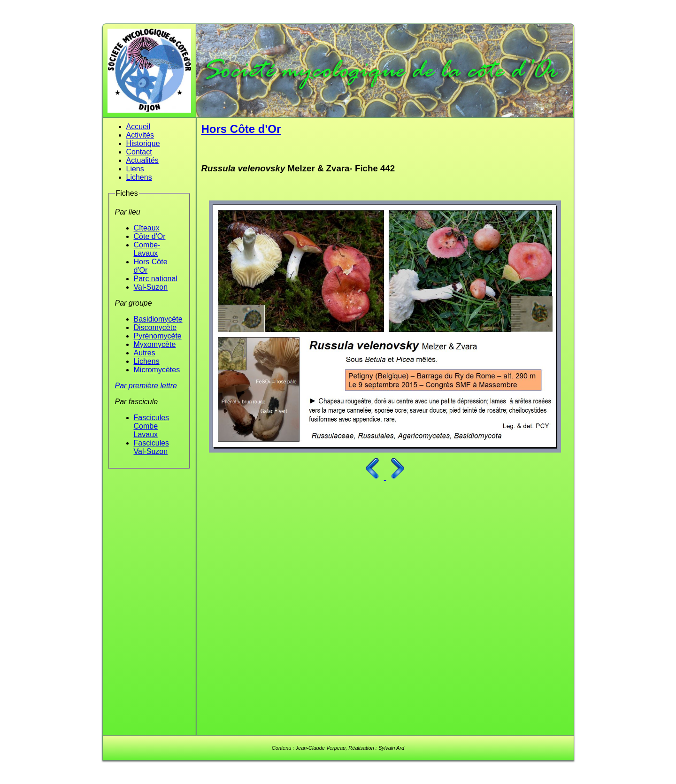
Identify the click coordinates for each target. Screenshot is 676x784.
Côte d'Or (150, 236)
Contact (139, 152)
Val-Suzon (151, 287)
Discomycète (155, 327)
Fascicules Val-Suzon (152, 447)
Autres (145, 353)
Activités (140, 135)
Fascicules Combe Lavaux (152, 426)
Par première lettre (146, 386)
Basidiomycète (158, 319)
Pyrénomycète (158, 336)
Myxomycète (155, 344)
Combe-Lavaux (147, 249)
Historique (143, 143)
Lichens (139, 177)
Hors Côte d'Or (241, 129)
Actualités (142, 160)
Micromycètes (157, 370)
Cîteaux (147, 228)
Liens (135, 169)
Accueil (138, 127)
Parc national (156, 279)
